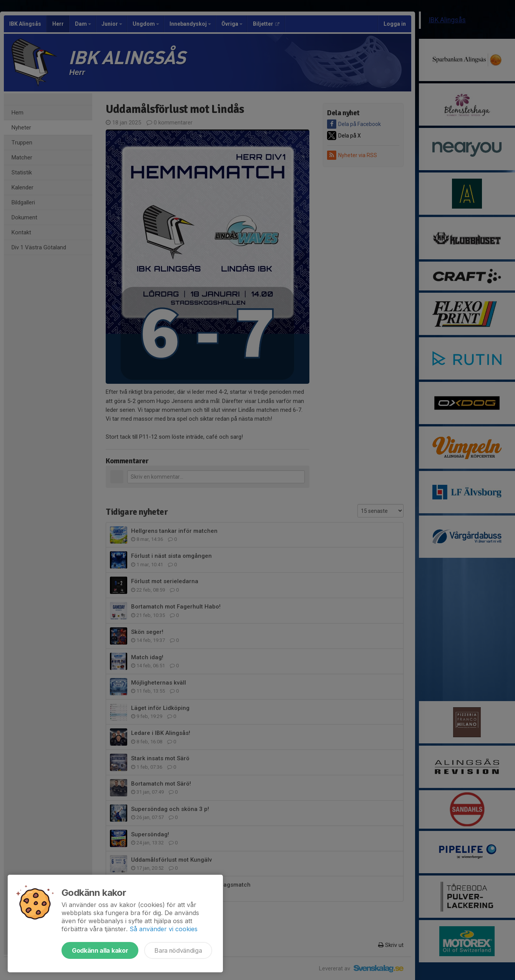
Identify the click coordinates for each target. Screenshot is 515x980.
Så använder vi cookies (164, 929)
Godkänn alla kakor (100, 950)
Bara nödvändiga (178, 950)
